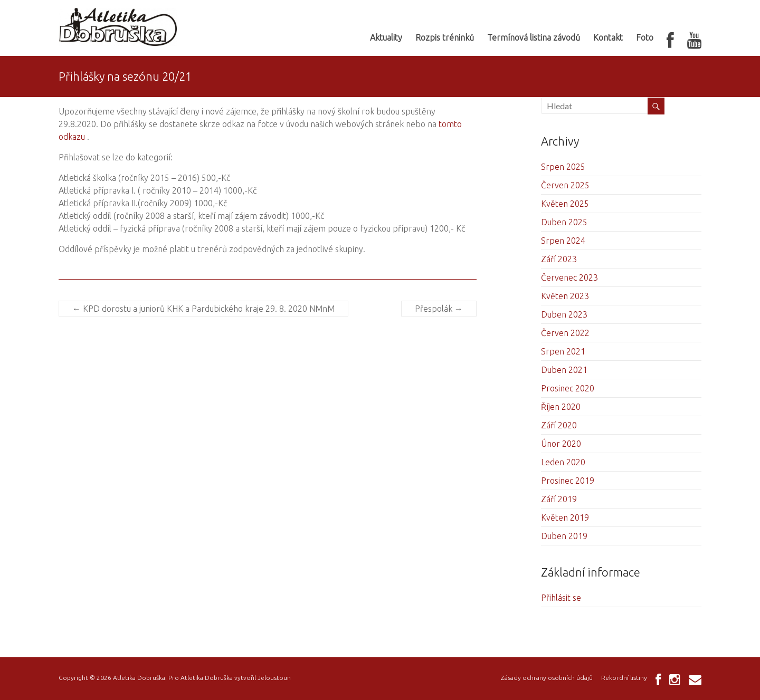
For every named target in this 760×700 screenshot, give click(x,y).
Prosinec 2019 (568, 481)
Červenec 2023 (569, 277)
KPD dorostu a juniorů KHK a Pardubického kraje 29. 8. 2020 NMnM (203, 309)
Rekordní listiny (624, 678)
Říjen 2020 (561, 407)
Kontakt (608, 37)
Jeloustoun (274, 678)
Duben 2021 (564, 370)
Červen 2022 (565, 333)
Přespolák (439, 309)
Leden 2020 (563, 462)
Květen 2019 (565, 517)
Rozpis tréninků (445, 37)
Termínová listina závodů (534, 37)
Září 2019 (559, 499)
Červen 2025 (565, 185)
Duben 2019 (564, 536)
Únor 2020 (561, 444)
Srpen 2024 (563, 241)
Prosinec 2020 (568, 388)
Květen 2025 (565, 204)
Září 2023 (559, 259)
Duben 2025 (564, 222)
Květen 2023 (565, 296)
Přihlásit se (561, 598)
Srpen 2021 (563, 351)
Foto (645, 37)
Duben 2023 (564, 314)
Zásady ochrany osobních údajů (547, 678)
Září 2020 (559, 425)
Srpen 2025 (563, 167)
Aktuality (386, 37)
